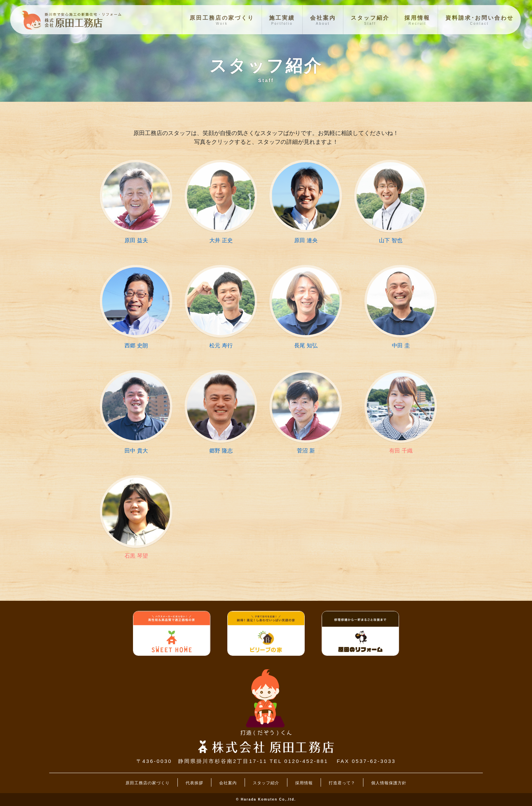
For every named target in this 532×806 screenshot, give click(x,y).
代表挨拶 (194, 783)
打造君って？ (342, 783)
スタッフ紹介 (266, 783)
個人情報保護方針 (389, 783)
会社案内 (228, 783)
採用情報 (304, 783)
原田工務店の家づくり (148, 783)
